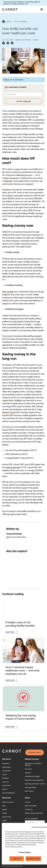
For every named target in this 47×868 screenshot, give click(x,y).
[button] (42, 9)
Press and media (31, 806)
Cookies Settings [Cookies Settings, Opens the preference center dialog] (24, 852)
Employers (6, 763)
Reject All (17, 859)
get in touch (16, 514)
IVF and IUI (28, 769)
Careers (28, 802)
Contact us (29, 809)
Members (5, 778)
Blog (4, 806)
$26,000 (8, 181)
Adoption (28, 773)
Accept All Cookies (33, 859)
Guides (5, 813)
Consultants (6, 771)
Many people (8, 292)
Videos (5, 820)
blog (8, 22)
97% (30, 210)
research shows (9, 412)
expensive (14, 178)
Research (14, 318)
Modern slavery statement (34, 813)
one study (18, 195)
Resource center (8, 802)
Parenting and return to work (35, 784)
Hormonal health (30, 787)
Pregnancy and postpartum (34, 780)
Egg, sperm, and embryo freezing (33, 764)
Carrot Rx (5, 782)
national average (13, 467)
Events (5, 809)
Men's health (29, 791)
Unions (5, 775)
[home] (9, 10)
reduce (5, 445)
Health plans (6, 767)
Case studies (7, 817)
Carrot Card (6, 786)
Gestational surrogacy (32, 776)
